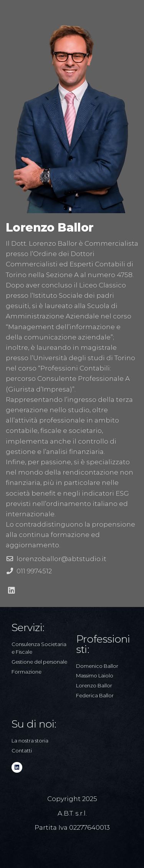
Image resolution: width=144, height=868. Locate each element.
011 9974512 (34, 571)
